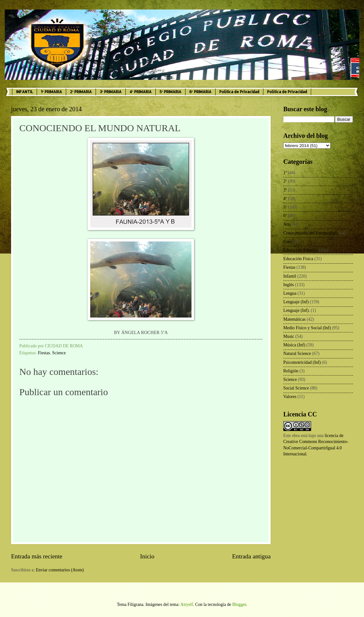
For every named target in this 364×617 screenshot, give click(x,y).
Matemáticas (295, 319)
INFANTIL (25, 92)
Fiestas (44, 353)
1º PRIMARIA (51, 92)
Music (289, 336)
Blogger (239, 604)
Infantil (290, 276)
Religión (291, 371)
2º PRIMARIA (81, 92)
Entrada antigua (251, 556)
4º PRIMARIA (141, 92)
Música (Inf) (294, 345)
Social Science (296, 388)
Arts (287, 224)
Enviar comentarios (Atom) (60, 570)
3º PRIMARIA (111, 92)
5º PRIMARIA (170, 92)
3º (285, 190)
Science (59, 353)
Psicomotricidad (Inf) (302, 362)
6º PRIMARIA (200, 92)
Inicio (147, 556)
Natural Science (297, 353)
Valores (290, 397)
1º (285, 173)
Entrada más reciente (37, 556)
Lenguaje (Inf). (297, 310)
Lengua (290, 293)
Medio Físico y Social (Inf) (307, 328)
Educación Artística (300, 250)
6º (285, 216)
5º (285, 207)
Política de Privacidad (239, 92)
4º (285, 199)
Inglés (289, 285)
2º (285, 181)
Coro (288, 242)
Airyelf (187, 604)
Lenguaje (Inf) (296, 302)
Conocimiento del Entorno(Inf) (311, 233)
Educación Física (298, 259)
